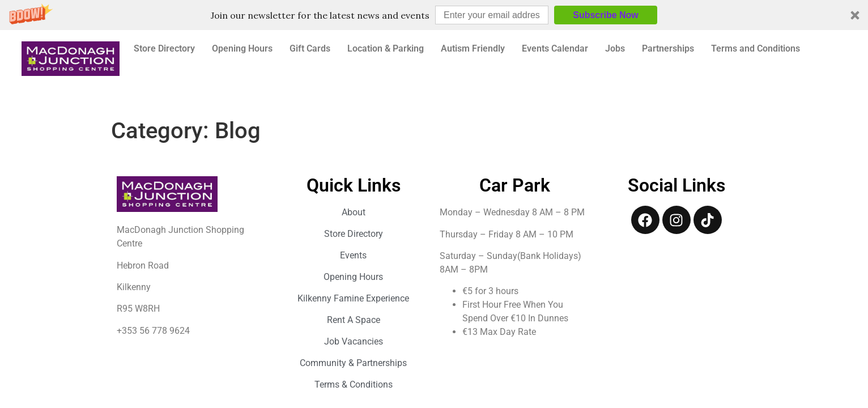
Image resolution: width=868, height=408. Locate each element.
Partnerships (668, 48)
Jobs (615, 48)
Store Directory (164, 48)
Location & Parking (386, 48)
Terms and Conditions (756, 48)
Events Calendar (555, 48)
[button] (434, 15)
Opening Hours (242, 48)
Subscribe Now (606, 15)
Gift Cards (310, 48)
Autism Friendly (473, 48)
